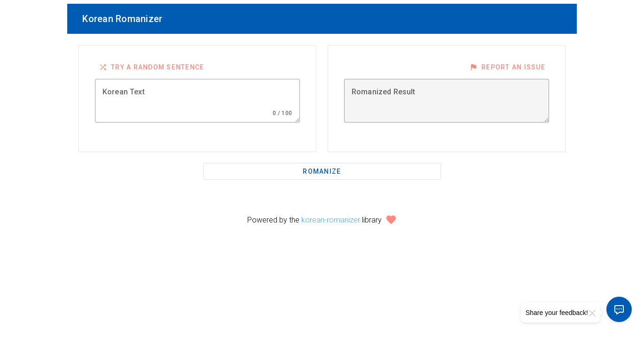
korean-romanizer (331, 220)
